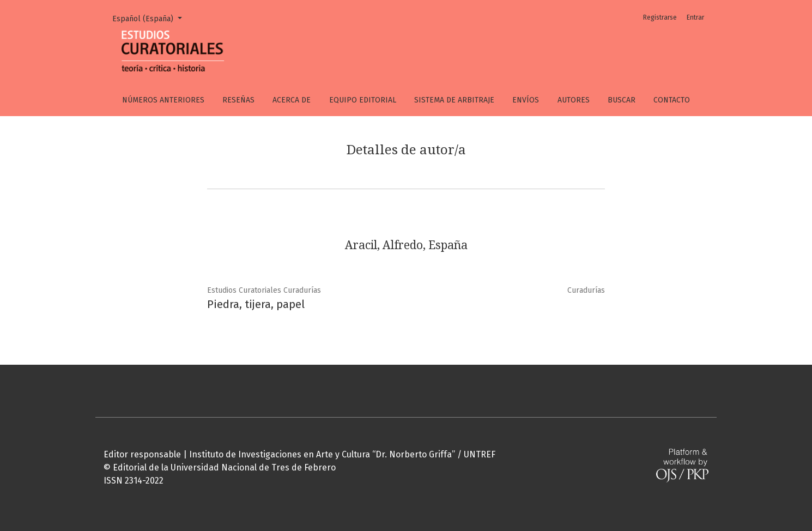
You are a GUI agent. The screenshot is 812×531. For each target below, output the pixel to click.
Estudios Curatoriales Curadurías (264, 290)
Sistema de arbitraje (454, 100)
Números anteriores (163, 100)
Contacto (672, 100)
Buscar (622, 100)
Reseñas (238, 100)
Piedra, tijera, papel (256, 304)
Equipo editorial (363, 100)
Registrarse (660, 17)
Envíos (526, 100)
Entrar (695, 17)
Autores (574, 100)
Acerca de (292, 100)
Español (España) (151, 18)
